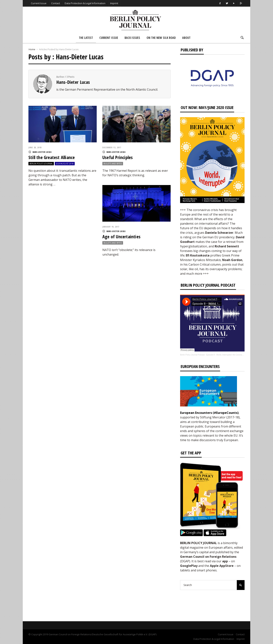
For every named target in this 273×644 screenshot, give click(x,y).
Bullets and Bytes (113, 164)
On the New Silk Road (161, 38)
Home (32, 49)
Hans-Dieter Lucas (73, 82)
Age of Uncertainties (121, 236)
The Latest (86, 38)
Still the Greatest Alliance (52, 157)
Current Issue (39, 3)
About (186, 38)
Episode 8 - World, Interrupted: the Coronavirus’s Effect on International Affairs (239, 355)
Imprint (114, 3)
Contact (56, 3)
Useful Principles (118, 157)
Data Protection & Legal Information (85, 3)
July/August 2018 (65, 164)
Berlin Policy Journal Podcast (192, 355)
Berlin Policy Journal (41, 164)
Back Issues (132, 38)
